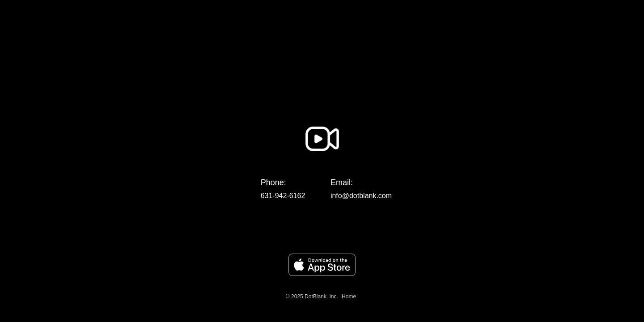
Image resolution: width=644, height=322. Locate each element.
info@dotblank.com (361, 196)
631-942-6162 (283, 196)
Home (349, 297)
